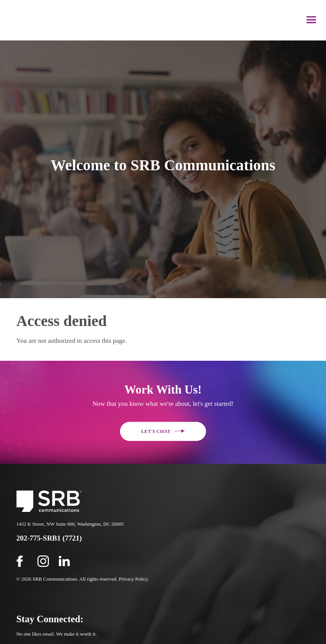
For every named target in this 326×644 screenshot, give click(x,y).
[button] (311, 20)
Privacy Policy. (134, 579)
